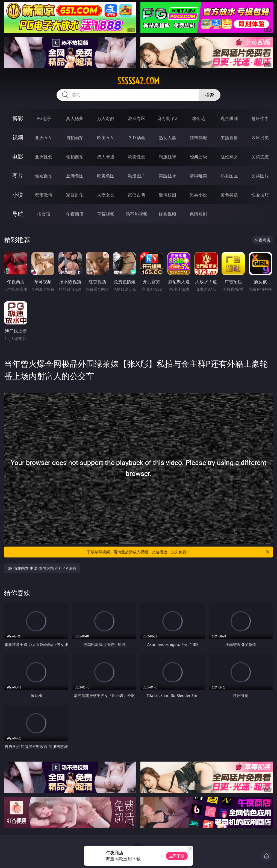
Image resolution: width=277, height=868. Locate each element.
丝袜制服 (198, 138)
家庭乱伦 (75, 195)
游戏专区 (137, 118)
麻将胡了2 (167, 118)
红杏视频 (167, 214)
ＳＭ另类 (260, 138)
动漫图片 (137, 176)
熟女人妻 (167, 138)
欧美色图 (106, 176)
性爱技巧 (260, 195)
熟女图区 (229, 176)
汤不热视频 (137, 214)
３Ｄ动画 (137, 138)
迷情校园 (167, 195)
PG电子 (44, 118)
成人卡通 (106, 157)
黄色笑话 (229, 195)
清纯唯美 (198, 176)
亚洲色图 (75, 176)
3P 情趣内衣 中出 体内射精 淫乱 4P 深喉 (42, 568)
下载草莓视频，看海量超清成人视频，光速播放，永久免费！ (179, 552)
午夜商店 (75, 214)
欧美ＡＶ (106, 138)
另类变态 (260, 157)
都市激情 (44, 195)
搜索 (210, 95)
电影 (18, 156)
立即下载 (177, 856)
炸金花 (198, 118)
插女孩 (44, 214)
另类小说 (198, 195)
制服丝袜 (167, 157)
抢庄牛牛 (260, 118)
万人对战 (106, 118)
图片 (18, 176)
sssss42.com (138, 81)
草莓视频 (106, 214)
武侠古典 (137, 195)
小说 (18, 195)
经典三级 (198, 157)
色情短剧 (198, 214)
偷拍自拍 (75, 157)
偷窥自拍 (44, 176)
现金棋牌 (229, 118)
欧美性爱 (137, 157)
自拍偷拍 (75, 138)
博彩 (18, 118)
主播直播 (229, 138)
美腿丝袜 (167, 176)
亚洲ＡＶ (44, 138)
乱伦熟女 (229, 157)
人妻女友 (106, 195)
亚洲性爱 (44, 157)
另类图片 (260, 176)
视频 (18, 137)
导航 (18, 214)
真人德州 (75, 118)
